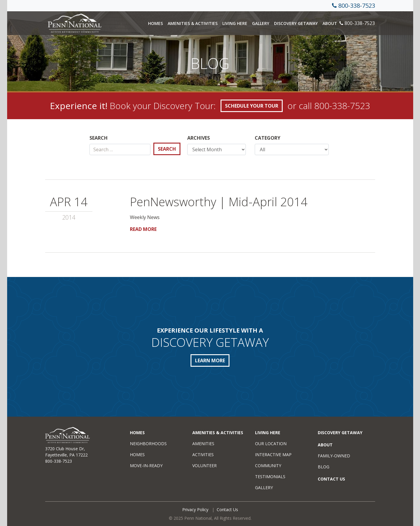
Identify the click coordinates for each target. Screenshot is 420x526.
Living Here (235, 23)
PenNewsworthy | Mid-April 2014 (219, 202)
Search (99, 138)
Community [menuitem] (268, 466)
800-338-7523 (357, 5)
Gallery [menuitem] (264, 488)
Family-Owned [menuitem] (334, 456)
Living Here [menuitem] (268, 433)
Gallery (261, 23)
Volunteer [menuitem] (205, 466)
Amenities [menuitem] (203, 444)
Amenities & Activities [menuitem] (218, 433)
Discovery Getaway (296, 23)
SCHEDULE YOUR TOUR (252, 106)
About (330, 23)
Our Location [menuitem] (271, 444)
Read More (143, 229)
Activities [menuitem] (203, 455)
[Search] (120, 149)
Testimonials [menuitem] (270, 477)
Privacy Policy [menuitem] (195, 510)
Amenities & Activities (193, 23)
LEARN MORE (210, 360)
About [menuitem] (325, 445)
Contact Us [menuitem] (331, 479)
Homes (155, 23)
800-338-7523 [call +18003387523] (342, 106)
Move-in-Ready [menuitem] (146, 466)
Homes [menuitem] (137, 433)
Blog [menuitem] (324, 467)
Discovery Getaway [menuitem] (340, 433)
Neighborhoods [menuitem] (148, 444)
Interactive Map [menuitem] (273, 455)
